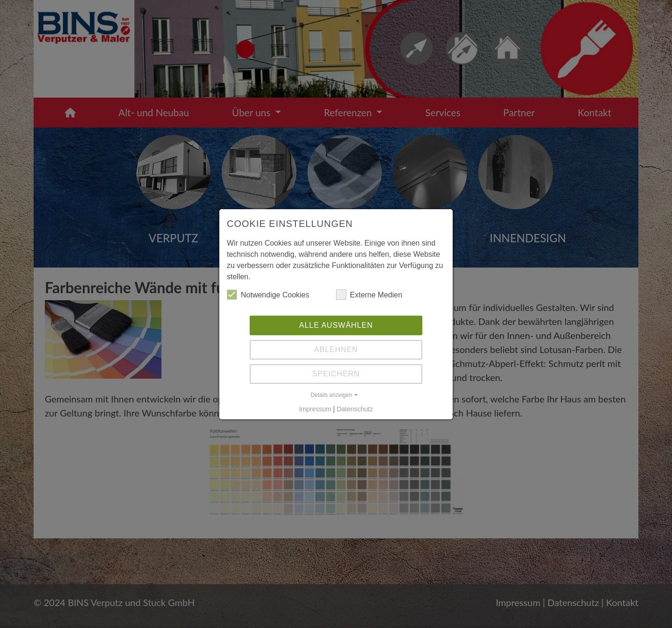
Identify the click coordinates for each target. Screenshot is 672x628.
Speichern (336, 374)
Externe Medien (369, 295)
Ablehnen (336, 349)
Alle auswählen (336, 325)
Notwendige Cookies (268, 295)
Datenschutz (355, 409)
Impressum (315, 409)
